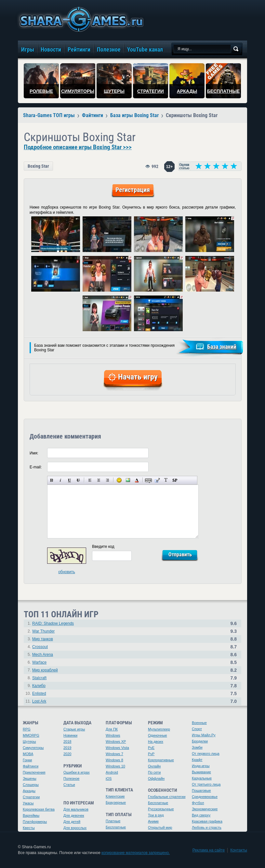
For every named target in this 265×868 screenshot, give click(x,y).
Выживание (201, 772)
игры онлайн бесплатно (80, 19)
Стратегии (31, 797)
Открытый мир (160, 827)
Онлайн (154, 766)
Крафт (197, 760)
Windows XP (116, 741)
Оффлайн (156, 778)
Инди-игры (201, 766)
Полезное (71, 778)
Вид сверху (201, 815)
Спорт (197, 729)
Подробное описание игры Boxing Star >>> (78, 147)
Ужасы (28, 803)
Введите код (103, 547)
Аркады (29, 791)
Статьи (69, 785)
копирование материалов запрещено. (136, 853)
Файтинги (31, 766)
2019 (67, 748)
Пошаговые (201, 790)
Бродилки (200, 741)
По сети (154, 772)
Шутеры (29, 741)
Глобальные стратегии (167, 797)
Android (112, 772)
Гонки (27, 760)
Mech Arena (43, 655)
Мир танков (43, 639)
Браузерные (116, 802)
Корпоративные (161, 760)
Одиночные (158, 735)
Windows (113, 735)
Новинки (70, 735)
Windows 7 (114, 754)
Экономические (205, 809)
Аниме (153, 821)
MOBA (28, 754)
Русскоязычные (161, 809)
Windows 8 (114, 760)
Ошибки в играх (77, 772)
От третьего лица (206, 784)
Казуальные (202, 778)
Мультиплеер (159, 729)
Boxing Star (38, 166)
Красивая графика (207, 821)
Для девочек (74, 815)
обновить (67, 572)
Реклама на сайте (209, 850)
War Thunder (43, 631)
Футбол (198, 803)
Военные (199, 723)
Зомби (197, 747)
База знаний (222, 347)
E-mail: (36, 467)
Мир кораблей (45, 670)
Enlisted (39, 693)
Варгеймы (31, 815)
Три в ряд (156, 815)
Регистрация (133, 190)
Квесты (29, 828)
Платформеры (35, 822)
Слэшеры (31, 785)
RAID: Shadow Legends (53, 623)
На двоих (156, 741)
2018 (67, 741)
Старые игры (74, 729)
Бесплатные (116, 827)
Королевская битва (39, 809)
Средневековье (205, 797)
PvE (151, 748)
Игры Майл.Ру (204, 735)
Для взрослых (75, 828)
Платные (113, 821)
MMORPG (31, 735)
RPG (27, 729)
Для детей (72, 822)
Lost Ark (39, 701)
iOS (109, 778)
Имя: (34, 453)
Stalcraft (39, 678)
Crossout (40, 647)
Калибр (39, 686)
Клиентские (115, 796)
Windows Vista (117, 748)
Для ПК (112, 729)
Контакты (239, 850)
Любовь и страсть (207, 827)
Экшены (30, 778)
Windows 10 (115, 766)
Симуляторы (33, 748)
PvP (151, 754)
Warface (39, 662)
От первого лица (206, 753)
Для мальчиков (76, 809)
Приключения (34, 772)
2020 (67, 754)
